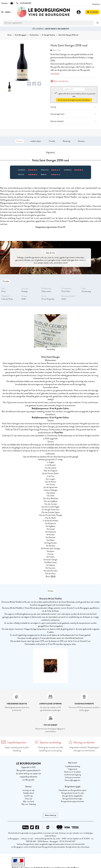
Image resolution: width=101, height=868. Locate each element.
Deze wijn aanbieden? (74, 121)
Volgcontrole (73, 769)
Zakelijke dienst (28, 793)
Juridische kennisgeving (73, 775)
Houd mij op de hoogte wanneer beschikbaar (74, 100)
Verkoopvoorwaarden (73, 777)
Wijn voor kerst (28, 801)
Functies (52, 141)
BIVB (53, 576)
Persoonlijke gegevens (73, 780)
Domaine (81, 141)
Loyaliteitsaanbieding (73, 766)
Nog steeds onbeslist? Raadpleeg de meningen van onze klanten (84, 749)
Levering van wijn (28, 790)
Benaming (66, 141)
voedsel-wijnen (36, 141)
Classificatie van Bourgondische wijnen (73, 790)
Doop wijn (28, 799)
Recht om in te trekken (73, 772)
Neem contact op (50, 815)
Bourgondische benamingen (73, 799)
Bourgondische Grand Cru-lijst (73, 793)
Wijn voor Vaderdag (29, 804)
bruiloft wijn (29, 796)
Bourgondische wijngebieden (73, 796)
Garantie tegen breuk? (74, 114)
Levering (74, 107)
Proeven (19, 141)
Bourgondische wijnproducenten (73, 801)
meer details (55, 74)
